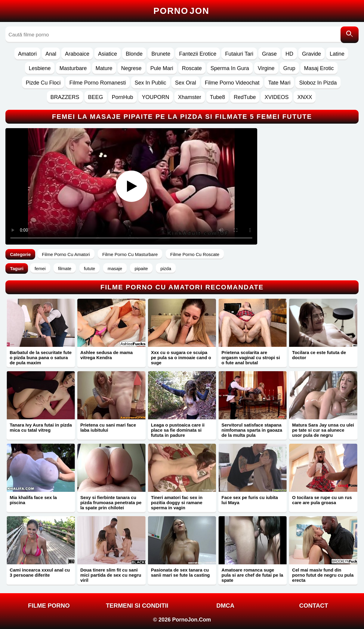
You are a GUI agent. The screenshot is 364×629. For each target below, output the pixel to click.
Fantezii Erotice (198, 54)
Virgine (266, 68)
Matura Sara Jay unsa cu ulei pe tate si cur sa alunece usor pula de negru (323, 430)
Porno (181, 11)
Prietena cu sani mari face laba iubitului (108, 427)
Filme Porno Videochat (232, 83)
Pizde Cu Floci (43, 83)
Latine (337, 54)
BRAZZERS (65, 97)
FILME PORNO (49, 606)
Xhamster (190, 97)
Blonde (134, 54)
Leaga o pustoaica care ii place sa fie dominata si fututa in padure (178, 430)
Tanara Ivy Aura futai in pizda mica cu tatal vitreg (41, 427)
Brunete (161, 54)
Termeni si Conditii (137, 606)
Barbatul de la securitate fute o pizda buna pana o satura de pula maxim (41, 358)
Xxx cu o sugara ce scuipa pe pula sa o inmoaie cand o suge (181, 358)
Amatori (27, 54)
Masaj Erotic (319, 68)
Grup (289, 68)
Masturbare (73, 68)
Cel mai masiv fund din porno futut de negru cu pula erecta (323, 575)
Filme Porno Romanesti (97, 83)
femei (40, 268)
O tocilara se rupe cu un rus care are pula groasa (322, 500)
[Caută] (350, 35)
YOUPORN (156, 97)
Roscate (192, 68)
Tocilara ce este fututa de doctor (319, 355)
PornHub (123, 97)
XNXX (305, 97)
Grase (269, 54)
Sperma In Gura (230, 68)
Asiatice (108, 54)
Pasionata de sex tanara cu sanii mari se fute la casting (180, 572)
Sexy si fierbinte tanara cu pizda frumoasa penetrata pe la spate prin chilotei (111, 503)
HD (289, 54)
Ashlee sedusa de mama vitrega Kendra (106, 355)
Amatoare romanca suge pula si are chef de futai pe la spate (252, 575)
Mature (104, 68)
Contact (313, 606)
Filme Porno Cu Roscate (195, 254)
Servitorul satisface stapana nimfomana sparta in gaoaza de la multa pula (252, 430)
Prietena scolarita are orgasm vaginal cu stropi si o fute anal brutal (251, 358)
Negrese (131, 68)
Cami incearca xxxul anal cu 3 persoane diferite (40, 572)
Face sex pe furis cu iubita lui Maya (250, 500)
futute (90, 268)
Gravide (312, 54)
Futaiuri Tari (239, 54)
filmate (65, 268)
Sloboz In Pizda (318, 83)
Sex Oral (186, 83)
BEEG (96, 97)
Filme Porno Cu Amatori (66, 254)
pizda (166, 268)
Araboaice (77, 54)
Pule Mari (162, 68)
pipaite (141, 268)
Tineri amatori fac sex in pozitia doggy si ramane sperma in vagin (177, 503)
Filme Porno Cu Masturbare (130, 254)
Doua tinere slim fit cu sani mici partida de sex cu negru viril (111, 575)
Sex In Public (151, 83)
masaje (115, 268)
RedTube (245, 97)
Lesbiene (40, 68)
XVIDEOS (276, 97)
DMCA (225, 606)
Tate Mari (279, 83)
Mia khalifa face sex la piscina (33, 500)
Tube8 (217, 97)
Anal (51, 54)
